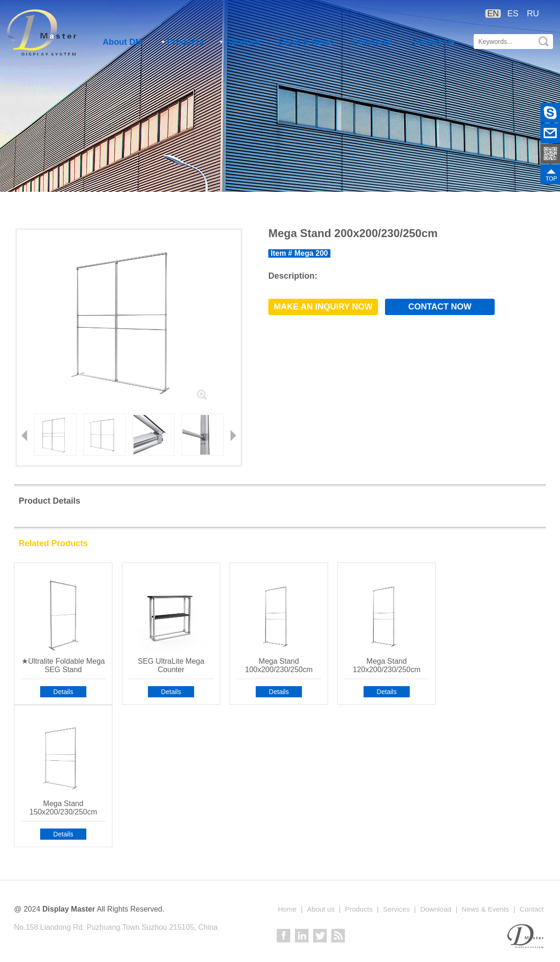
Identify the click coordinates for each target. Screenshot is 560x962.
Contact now (440, 307)
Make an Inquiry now (323, 307)
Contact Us (433, 42)
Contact (532, 909)
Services (240, 42)
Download (372, 42)
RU (533, 14)
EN (493, 14)
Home (287, 909)
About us (321, 909)
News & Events (485, 909)
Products (182, 42)
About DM (122, 42)
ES (513, 14)
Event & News (305, 42)
